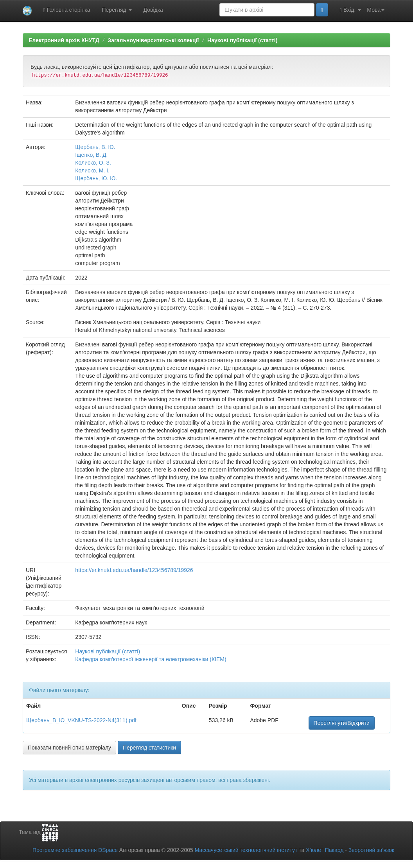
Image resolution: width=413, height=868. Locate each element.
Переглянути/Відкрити (342, 723)
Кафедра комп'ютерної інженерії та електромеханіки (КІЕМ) (151, 659)
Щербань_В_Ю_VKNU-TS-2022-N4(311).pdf (81, 720)
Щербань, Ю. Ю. (96, 178)
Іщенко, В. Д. (91, 155)
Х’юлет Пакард (325, 850)
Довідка (153, 10)
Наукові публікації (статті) (242, 40)
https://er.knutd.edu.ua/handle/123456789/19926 (134, 570)
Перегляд (117, 10)
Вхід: (350, 10)
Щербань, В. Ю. (95, 147)
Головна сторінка (67, 10)
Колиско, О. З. (93, 163)
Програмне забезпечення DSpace (75, 850)
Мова (376, 10)
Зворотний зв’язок (371, 850)
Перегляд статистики (149, 748)
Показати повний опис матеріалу (69, 748)
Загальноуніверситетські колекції (153, 40)
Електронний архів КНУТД (64, 40)
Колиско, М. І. (92, 170)
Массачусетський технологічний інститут (246, 850)
